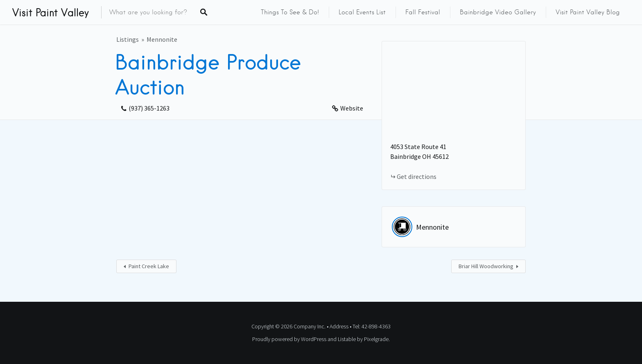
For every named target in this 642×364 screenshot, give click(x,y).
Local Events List (362, 12)
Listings (128, 39)
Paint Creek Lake (149, 266)
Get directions (417, 176)
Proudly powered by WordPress (289, 339)
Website (352, 108)
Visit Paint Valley (51, 12)
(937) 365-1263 (149, 108)
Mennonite (162, 39)
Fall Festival (423, 12)
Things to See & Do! (290, 12)
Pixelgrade (376, 339)
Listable (347, 339)
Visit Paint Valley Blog (588, 12)
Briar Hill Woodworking (486, 266)
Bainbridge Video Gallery (498, 12)
